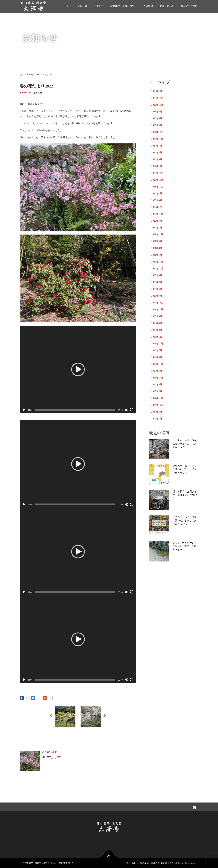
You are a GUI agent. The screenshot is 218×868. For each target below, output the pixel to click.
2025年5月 (157, 118)
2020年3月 (157, 296)
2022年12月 (157, 207)
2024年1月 (157, 166)
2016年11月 (157, 378)
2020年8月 (157, 275)
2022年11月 (157, 214)
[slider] (75, 410)
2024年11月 (157, 139)
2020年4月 (157, 289)
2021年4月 (157, 241)
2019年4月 (157, 323)
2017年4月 (157, 371)
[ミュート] (126, 410)
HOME (67, 6)
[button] (78, 369)
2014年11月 (157, 398)
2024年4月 (157, 153)
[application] (78, 369)
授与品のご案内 (189, 6)
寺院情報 (148, 6)
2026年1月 (157, 91)
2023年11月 (157, 180)
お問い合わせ (167, 6)
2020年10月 (157, 269)
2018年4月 (157, 357)
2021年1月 (157, 255)
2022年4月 (157, 221)
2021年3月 (157, 248)
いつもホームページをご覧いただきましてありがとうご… (185, 444)
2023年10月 (157, 187)
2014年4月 (157, 412)
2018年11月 (157, 344)
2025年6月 (157, 112)
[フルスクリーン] (132, 410)
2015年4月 (157, 391)
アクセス (99, 6)
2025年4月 (157, 125)
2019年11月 (157, 309)
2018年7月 (157, 350)
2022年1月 (157, 228)
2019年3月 (157, 330)
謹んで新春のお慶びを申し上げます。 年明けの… (185, 495)
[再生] (24, 410)
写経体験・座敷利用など (123, 6)
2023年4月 (157, 194)
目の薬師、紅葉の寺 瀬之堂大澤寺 (157, 863)
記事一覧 (82, 6)
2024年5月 (157, 146)
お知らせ (38, 93)
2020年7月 (157, 282)
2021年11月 (157, 234)
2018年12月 (157, 337)
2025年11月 (157, 105)
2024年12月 (157, 132)
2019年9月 (157, 316)
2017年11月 (157, 364)
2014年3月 (157, 419)
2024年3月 (157, 159)
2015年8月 (157, 385)
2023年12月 (157, 173)
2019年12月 (157, 303)
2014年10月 (157, 405)
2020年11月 (157, 262)
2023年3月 (157, 200)
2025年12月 (157, 98)
